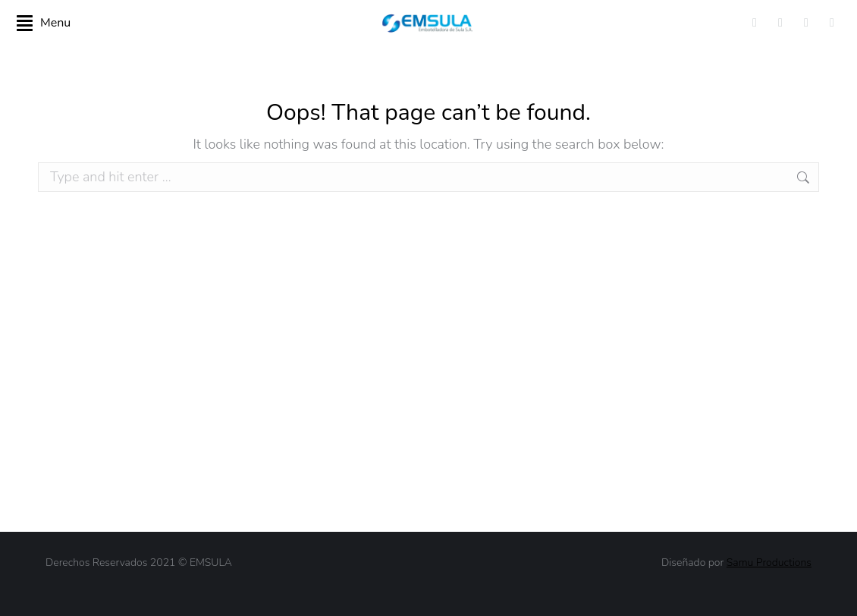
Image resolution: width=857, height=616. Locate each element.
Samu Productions (769, 563)
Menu (44, 23)
